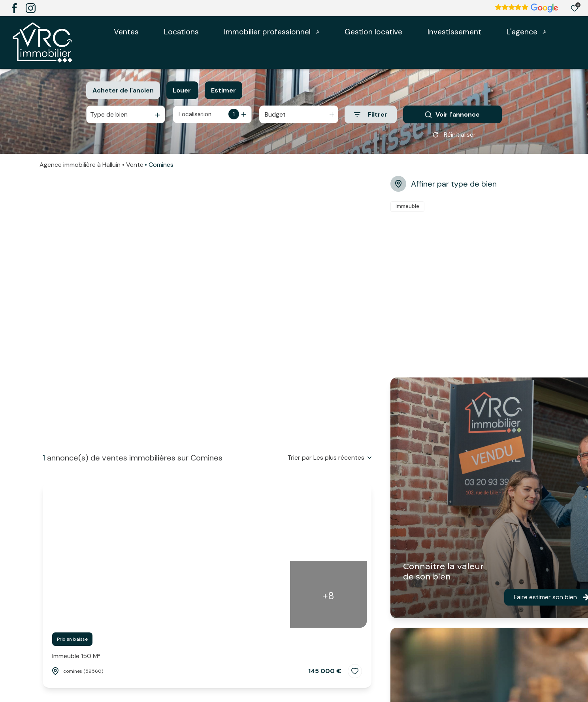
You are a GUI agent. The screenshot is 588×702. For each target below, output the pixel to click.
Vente (135, 167)
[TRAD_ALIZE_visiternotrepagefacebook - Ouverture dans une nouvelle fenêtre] (14, 8)
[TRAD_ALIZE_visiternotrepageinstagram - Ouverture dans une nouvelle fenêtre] (31, 8)
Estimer (223, 90)
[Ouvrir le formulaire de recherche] (371, 114)
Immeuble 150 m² (76, 656)
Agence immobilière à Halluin (80, 167)
